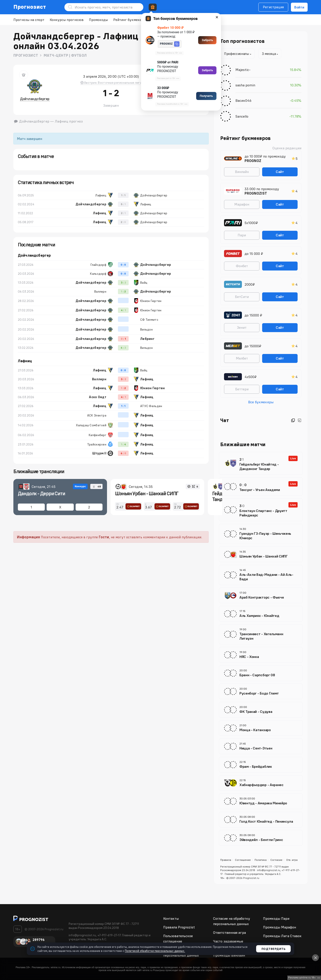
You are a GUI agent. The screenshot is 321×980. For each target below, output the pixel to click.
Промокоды (98, 20)
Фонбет (242, 266)
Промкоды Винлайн (229, 955)
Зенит (242, 327)
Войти (299, 7)
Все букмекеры (261, 402)
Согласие (276, 860)
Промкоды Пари (276, 918)
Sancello (242, 116)
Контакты (171, 918)
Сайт (280, 172)
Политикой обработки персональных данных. (155, 951)
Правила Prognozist (179, 927)
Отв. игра (292, 860)
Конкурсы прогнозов (67, 20)
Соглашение (243, 860)
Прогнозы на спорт (29, 20)
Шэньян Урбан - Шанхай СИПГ (147, 494)
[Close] (315, 958)
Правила (226, 860)
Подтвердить (274, 949)
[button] (177, 44)
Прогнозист (30, 7)
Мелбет (242, 358)
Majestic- (243, 70)
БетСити (242, 297)
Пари (242, 235)
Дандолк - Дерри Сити (41, 494)
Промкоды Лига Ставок (282, 936)
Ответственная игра (229, 932)
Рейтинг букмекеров (130, 20)
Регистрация (273, 7)
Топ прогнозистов (242, 41)
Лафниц (25, 361)
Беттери (242, 389)
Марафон (242, 204)
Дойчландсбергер (35, 99)
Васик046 (243, 100)
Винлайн (242, 172)
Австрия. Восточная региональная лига (111, 83)
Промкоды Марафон (280, 927)
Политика (261, 860)
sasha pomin (245, 85)
